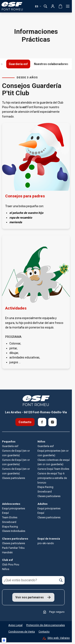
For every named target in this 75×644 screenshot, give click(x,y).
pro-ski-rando (46, 543)
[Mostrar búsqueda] (45, 6)
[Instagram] (52, 422)
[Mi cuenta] (53, 6)
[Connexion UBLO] (4, 640)
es (38, 6)
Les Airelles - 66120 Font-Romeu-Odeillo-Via (36, 412)
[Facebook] (42, 422)
